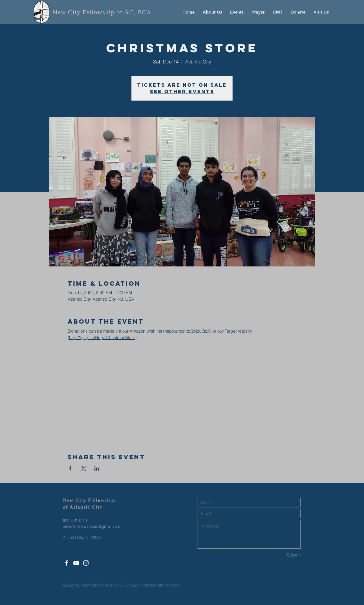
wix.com (172, 585)
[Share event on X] (84, 468)
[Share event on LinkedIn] (97, 468)
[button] (212, 12)
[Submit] (281, 555)
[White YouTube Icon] (76, 563)
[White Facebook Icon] (66, 563)
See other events (182, 91)
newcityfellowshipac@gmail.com (92, 526)
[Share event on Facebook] (70, 468)
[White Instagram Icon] (86, 563)
